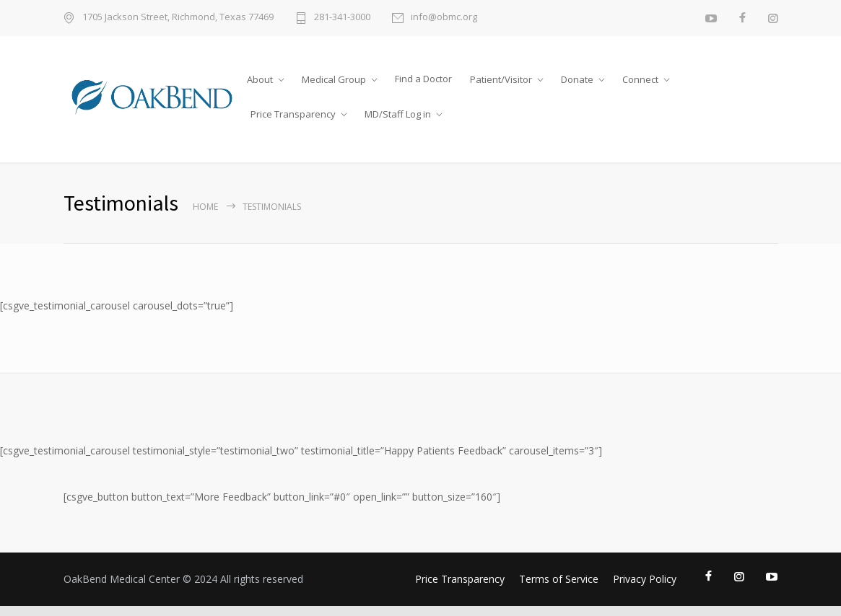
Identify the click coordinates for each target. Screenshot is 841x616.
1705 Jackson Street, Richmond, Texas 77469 (178, 18)
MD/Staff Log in (398, 114)
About (260, 79)
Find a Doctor (423, 79)
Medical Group (334, 79)
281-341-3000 (342, 18)
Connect (640, 79)
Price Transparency (293, 114)
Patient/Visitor (501, 79)
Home (205, 207)
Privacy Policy (645, 579)
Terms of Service (559, 579)
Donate (577, 79)
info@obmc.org (444, 18)
